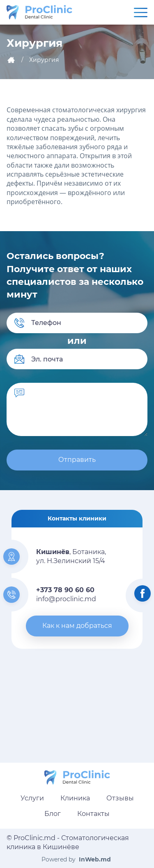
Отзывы (120, 798)
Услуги (32, 798)
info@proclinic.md (66, 599)
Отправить (77, 460)
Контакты (93, 814)
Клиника (75, 798)
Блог (53, 814)
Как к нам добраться (77, 626)
